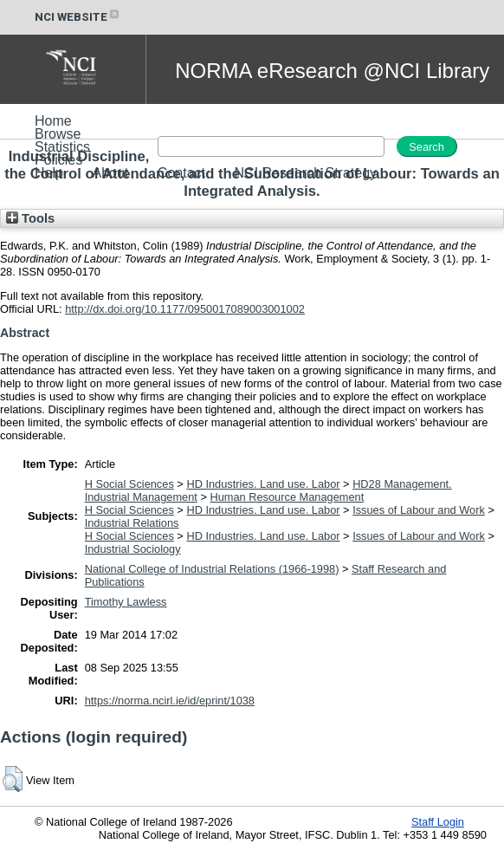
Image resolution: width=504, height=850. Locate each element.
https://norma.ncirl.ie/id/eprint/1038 (170, 701)
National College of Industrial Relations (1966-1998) (212, 569)
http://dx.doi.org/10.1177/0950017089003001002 (185, 309)
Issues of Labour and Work (419, 510)
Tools (30, 218)
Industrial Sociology (133, 549)
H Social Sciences (129, 484)
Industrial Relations (132, 523)
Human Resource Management (287, 497)
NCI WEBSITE (78, 17)
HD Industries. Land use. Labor (263, 484)
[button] (13, 779)
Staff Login (438, 822)
